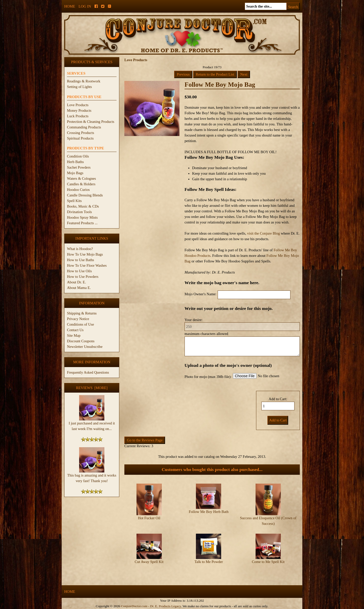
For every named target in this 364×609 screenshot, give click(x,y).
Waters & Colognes (81, 178)
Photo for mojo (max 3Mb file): (208, 377)
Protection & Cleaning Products (91, 122)
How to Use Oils (79, 271)
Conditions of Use (81, 324)
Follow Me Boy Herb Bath (209, 512)
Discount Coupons (81, 341)
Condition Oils (78, 156)
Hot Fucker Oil (149, 518)
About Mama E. (79, 288)
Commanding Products (84, 127)
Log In (85, 6)
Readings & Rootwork (84, 81)
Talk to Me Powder (209, 562)
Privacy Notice (78, 319)
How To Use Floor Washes (87, 265)
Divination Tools (79, 212)
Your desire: (194, 320)
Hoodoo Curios (78, 190)
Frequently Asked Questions (88, 372)
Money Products (79, 110)
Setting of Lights (79, 87)
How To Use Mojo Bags (85, 254)
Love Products (78, 105)
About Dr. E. (76, 282)
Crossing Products (81, 133)
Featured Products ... (82, 223)
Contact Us (75, 330)
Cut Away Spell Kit (149, 562)
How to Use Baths (81, 260)
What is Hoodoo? (80, 249)
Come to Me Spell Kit (268, 562)
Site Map (74, 335)
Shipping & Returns (82, 313)
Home (70, 6)
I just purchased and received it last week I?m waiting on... (92, 424)
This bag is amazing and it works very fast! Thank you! (92, 476)
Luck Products (78, 116)
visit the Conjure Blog (263, 233)
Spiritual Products (80, 138)
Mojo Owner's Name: (200, 294)
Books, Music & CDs (83, 206)
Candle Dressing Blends (85, 195)
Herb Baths (75, 162)
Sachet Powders (79, 167)
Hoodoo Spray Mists (82, 217)
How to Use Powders (83, 277)
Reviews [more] (92, 388)
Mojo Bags (75, 173)
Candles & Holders (81, 184)
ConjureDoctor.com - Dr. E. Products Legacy (151, 606)
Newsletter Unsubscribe (85, 347)
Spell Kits (74, 201)
